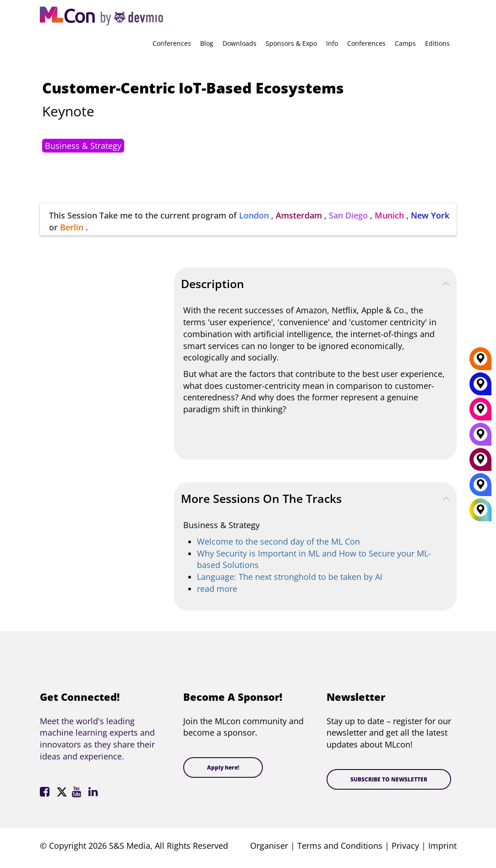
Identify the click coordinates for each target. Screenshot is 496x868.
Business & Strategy (83, 146)
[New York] (480, 387)
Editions (437, 43)
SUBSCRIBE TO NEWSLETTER (389, 779)
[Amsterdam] (480, 463)
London (254, 215)
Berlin (72, 227)
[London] (480, 488)
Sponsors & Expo (291, 43)
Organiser (269, 846)
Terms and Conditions (340, 846)
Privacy (405, 846)
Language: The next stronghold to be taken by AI (290, 577)
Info (332, 43)
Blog (207, 43)
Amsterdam (299, 215)
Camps (405, 43)
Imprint (442, 846)
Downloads (240, 43)
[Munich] (480, 412)
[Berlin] (480, 362)
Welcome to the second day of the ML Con (278, 541)
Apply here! (223, 767)
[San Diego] (480, 437)
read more (217, 589)
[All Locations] (480, 510)
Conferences (172, 43)
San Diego (348, 215)
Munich (389, 215)
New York (430, 215)
